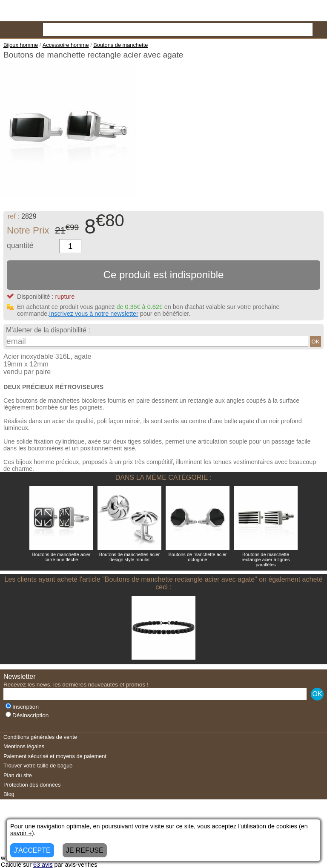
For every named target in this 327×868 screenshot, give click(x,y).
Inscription (22, 707)
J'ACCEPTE (32, 850)
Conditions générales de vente (40, 737)
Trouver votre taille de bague (38, 766)
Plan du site (18, 775)
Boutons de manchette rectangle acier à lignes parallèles (265, 559)
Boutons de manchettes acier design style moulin (129, 557)
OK (315, 342)
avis (43, 865)
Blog (9, 794)
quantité (20, 245)
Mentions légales (24, 746)
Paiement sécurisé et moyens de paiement (55, 756)
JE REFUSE (85, 850)
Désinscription (27, 715)
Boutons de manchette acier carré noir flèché (62, 557)
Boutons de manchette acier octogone (198, 557)
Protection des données (32, 785)
